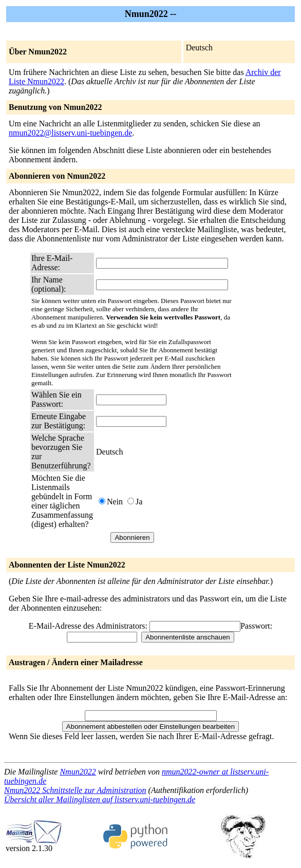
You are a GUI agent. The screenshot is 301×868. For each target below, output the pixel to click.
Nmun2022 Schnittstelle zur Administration (75, 790)
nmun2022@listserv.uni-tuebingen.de (70, 133)
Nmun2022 (78, 772)
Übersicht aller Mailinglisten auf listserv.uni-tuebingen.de (100, 799)
